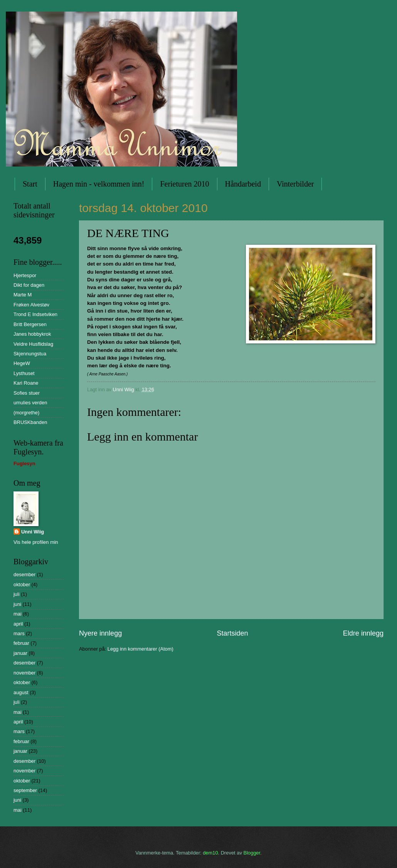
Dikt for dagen (29, 285)
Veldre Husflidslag (33, 344)
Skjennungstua (30, 354)
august (21, 692)
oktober (22, 585)
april (18, 624)
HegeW (22, 363)
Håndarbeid (243, 184)
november (24, 673)
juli (17, 594)
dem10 (210, 853)
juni (17, 604)
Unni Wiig (33, 532)
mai (18, 614)
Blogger (252, 853)
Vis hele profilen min (36, 542)
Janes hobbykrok (32, 334)
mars (19, 633)
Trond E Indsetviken (35, 314)
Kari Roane (26, 383)
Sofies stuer (27, 393)
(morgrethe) (26, 413)
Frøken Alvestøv (31, 305)
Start (30, 184)
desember (24, 574)
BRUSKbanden (30, 422)
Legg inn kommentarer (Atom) (140, 649)
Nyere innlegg (100, 633)
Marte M (23, 295)
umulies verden (30, 403)
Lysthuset (24, 373)
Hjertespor (25, 275)
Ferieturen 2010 (184, 184)
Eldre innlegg (363, 633)
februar (21, 643)
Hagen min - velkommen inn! (99, 184)
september (25, 790)
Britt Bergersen (30, 324)
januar (20, 653)
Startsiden (232, 633)
